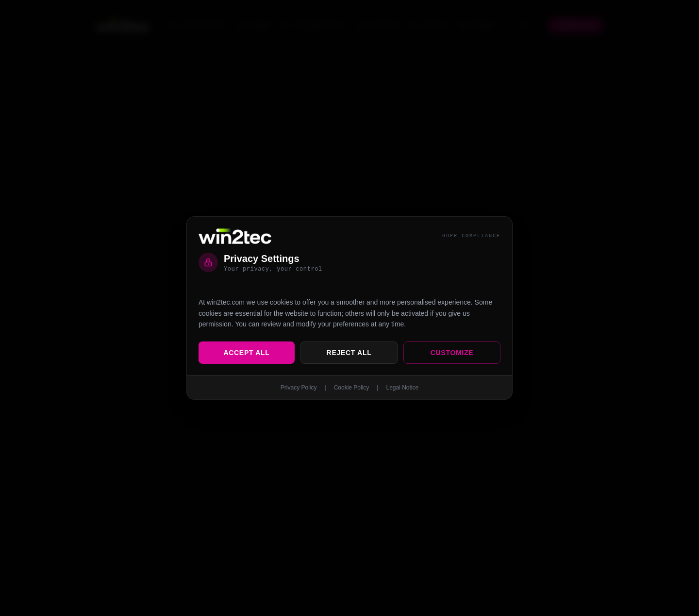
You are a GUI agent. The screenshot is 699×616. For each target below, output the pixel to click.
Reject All (349, 353)
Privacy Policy (299, 388)
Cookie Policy (352, 388)
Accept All (246, 353)
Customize (452, 353)
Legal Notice (402, 388)
